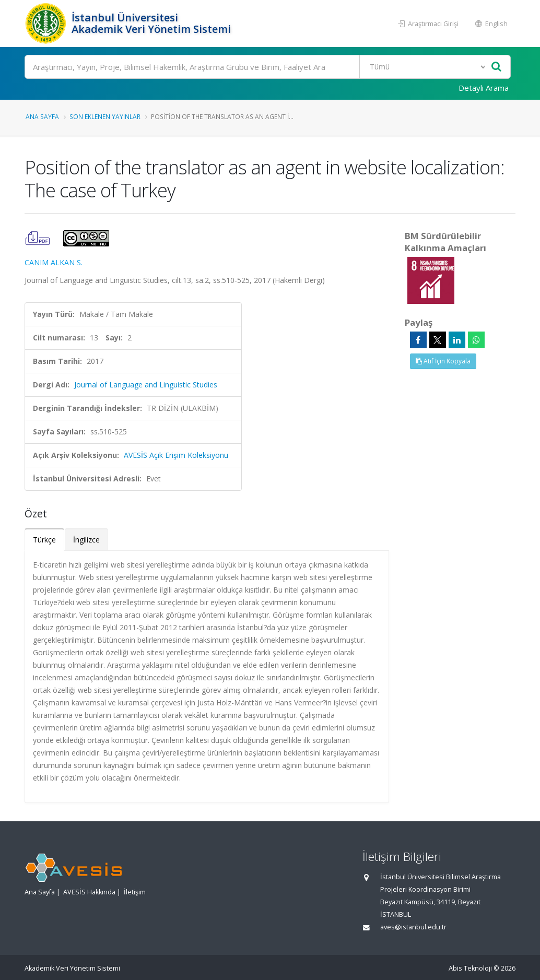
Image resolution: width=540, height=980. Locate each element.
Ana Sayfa (42, 116)
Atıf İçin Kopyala (443, 361)
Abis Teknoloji (470, 968)
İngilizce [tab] (86, 540)
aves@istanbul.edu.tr (413, 927)
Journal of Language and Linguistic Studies (146, 385)
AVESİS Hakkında (89, 892)
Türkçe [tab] (44, 540)
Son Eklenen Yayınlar (105, 116)
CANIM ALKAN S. (54, 262)
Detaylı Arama (484, 88)
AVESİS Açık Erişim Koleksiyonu (176, 455)
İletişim (135, 892)
